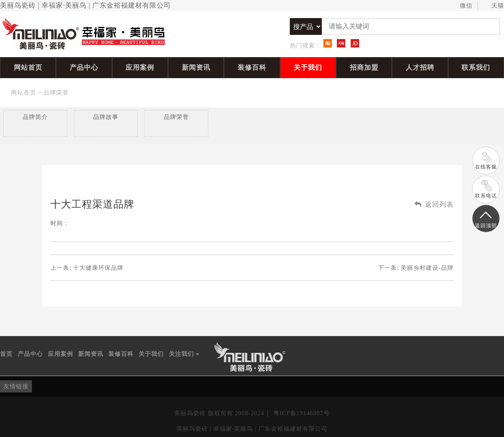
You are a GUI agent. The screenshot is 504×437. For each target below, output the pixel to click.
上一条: (87, 268)
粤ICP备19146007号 (302, 413)
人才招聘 (420, 67)
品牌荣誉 (56, 93)
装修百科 (252, 67)
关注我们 (184, 354)
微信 (462, 6)
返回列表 (434, 204)
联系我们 (476, 67)
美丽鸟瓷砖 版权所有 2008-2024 (219, 413)
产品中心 (84, 67)
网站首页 (28, 67)
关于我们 (308, 67)
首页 (6, 354)
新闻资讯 (196, 67)
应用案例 (140, 67)
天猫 (494, 6)
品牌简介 (35, 117)
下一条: (416, 268)
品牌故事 (106, 117)
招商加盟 (364, 67)
